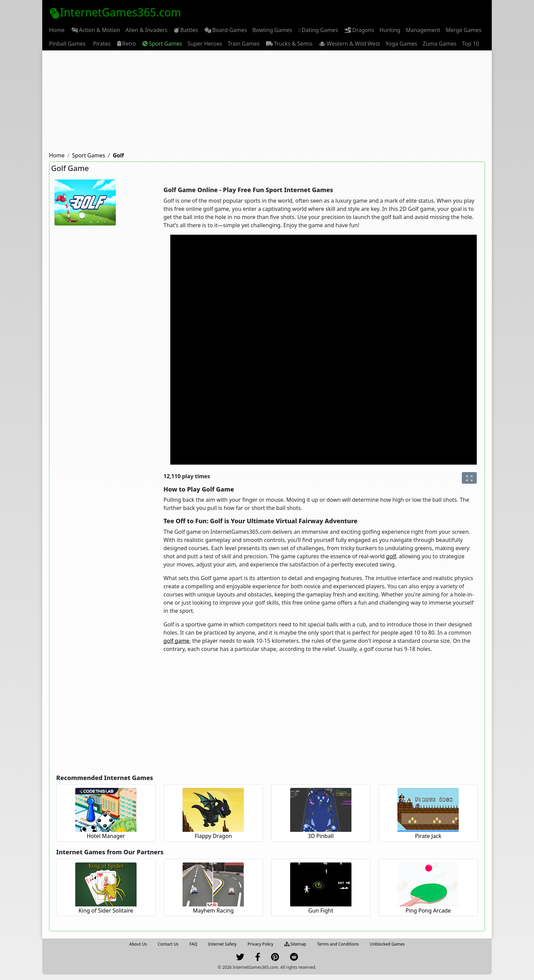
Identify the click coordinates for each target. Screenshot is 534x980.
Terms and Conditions (338, 944)
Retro (126, 44)
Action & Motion (95, 30)
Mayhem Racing (213, 911)
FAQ (193, 944)
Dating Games (318, 30)
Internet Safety (222, 944)
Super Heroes (205, 44)
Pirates (101, 44)
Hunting (390, 30)
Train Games (244, 44)
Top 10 (471, 44)
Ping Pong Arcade (428, 911)
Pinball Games (67, 44)
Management (423, 30)
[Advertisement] (267, 102)
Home (57, 30)
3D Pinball (321, 836)
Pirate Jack (428, 836)
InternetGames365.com (115, 12)
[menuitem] (57, 30)
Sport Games (162, 44)
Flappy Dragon (213, 836)
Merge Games (463, 30)
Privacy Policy (261, 944)
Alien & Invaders (147, 30)
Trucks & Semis (289, 44)
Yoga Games (401, 44)
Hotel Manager (106, 836)
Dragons (359, 30)
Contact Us (168, 944)
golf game (176, 641)
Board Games (225, 30)
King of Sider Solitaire (106, 911)
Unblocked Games (387, 944)
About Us (138, 944)
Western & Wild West (349, 44)
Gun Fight (321, 911)
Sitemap (295, 944)
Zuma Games (439, 44)
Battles (186, 30)
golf (391, 556)
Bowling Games (272, 30)
